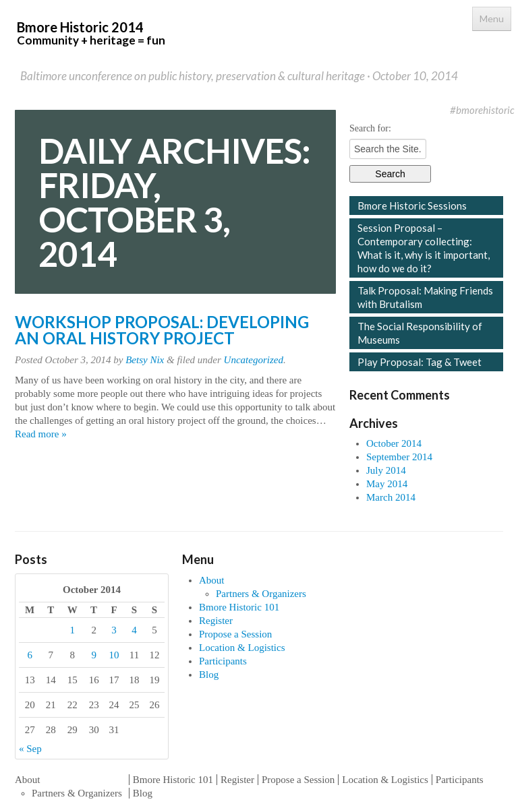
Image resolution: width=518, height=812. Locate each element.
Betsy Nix (145, 360)
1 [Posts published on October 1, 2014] (72, 630)
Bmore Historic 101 (239, 607)
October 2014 (394, 443)
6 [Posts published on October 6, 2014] (30, 655)
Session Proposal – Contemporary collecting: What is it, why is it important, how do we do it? (424, 248)
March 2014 (391, 497)
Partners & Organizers (261, 594)
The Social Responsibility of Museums (420, 333)
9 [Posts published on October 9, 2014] (94, 655)
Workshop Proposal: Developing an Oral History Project (162, 330)
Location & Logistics (242, 648)
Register (216, 621)
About (212, 580)
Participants (223, 661)
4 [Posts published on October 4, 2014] (134, 630)
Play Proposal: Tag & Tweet (420, 362)
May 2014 (387, 484)
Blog (209, 675)
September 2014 (399, 457)
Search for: (370, 128)
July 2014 (386, 470)
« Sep (30, 749)
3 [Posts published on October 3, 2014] (114, 630)
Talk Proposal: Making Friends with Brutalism (425, 297)
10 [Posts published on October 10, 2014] (114, 655)
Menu (492, 19)
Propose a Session (235, 634)
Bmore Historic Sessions (412, 206)
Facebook (418, 110)
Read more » (41, 434)
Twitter (438, 110)
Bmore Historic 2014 (91, 33)
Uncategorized (254, 360)
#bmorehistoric (482, 110)
